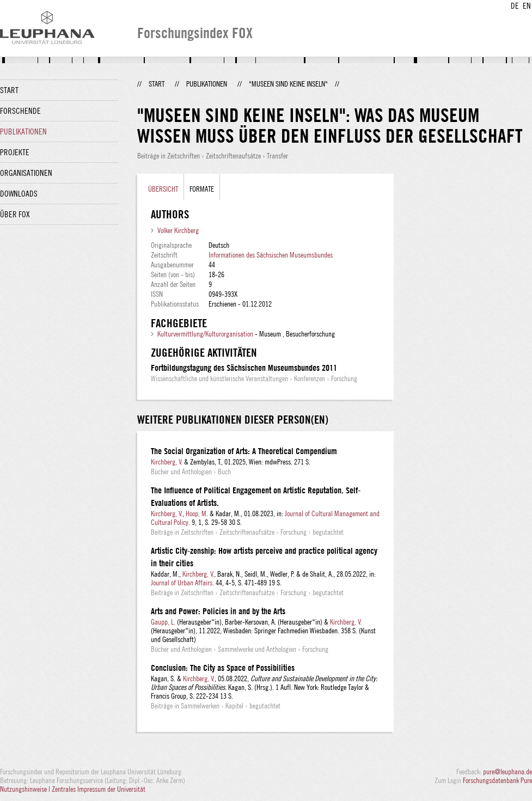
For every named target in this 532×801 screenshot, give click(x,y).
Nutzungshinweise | (26, 789)
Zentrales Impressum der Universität (99, 789)
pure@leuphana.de (507, 772)
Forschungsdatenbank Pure (497, 780)
